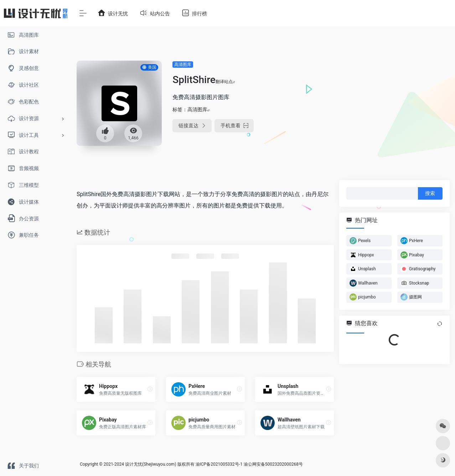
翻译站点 (225, 82)
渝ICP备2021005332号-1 (219, 464)
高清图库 (183, 65)
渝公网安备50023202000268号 (273, 464)
